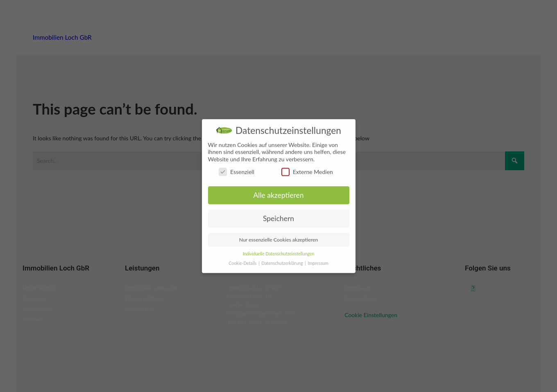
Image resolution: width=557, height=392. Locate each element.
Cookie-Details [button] (243, 271)
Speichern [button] (278, 226)
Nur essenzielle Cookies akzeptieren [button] (279, 248)
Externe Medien (307, 180)
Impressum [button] (318, 271)
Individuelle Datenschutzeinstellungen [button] (279, 261)
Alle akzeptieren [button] (278, 203)
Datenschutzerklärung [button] (283, 271)
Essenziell (237, 180)
